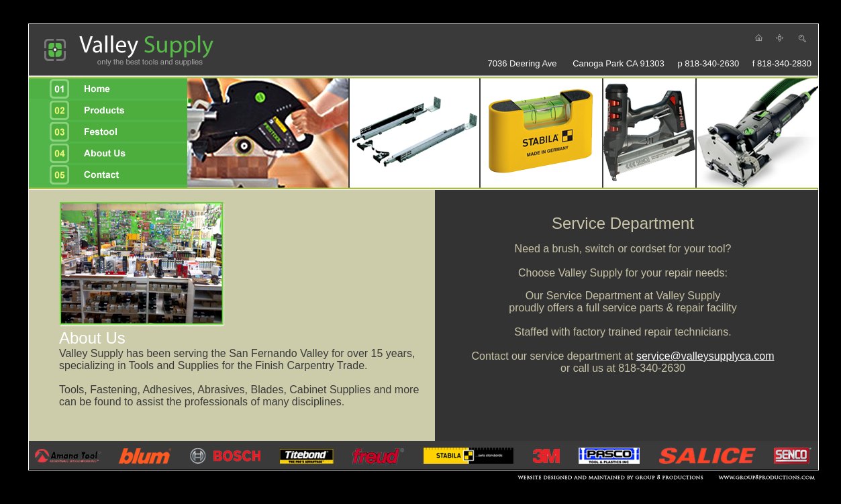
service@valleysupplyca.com (705, 356)
